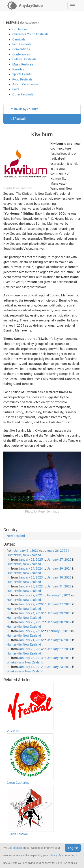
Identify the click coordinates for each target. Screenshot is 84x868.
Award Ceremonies (25, 84)
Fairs (16, 89)
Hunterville (14, 555)
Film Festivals (22, 44)
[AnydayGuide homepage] (25, 6)
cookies (17, 848)
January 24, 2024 (31, 568)
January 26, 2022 (31, 586)
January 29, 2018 (59, 613)
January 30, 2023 (59, 577)
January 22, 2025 (31, 560)
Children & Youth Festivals (30, 34)
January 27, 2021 (31, 595)
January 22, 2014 (31, 649)
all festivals (18, 119)
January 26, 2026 (55, 551)
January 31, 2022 (59, 586)
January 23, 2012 (59, 667)
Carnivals (19, 39)
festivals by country (24, 109)
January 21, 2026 (26, 551)
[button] (72, 6)
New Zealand (16, 536)
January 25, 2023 (31, 577)
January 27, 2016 (31, 631)
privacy (53, 855)
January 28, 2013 (59, 658)
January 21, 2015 (31, 640)
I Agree (73, 848)
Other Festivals (23, 94)
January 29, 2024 (59, 568)
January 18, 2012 (31, 667)
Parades (18, 69)
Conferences (21, 54)
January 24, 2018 (31, 613)
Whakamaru (15, 662)
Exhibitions (20, 29)
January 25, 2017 (31, 622)
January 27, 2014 (59, 649)
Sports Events (22, 74)
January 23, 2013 (31, 658)
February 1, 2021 (59, 595)
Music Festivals (23, 64)
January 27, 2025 (59, 560)
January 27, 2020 (59, 604)
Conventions (21, 49)
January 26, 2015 (59, 640)
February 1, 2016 (59, 631)
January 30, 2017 (59, 622)
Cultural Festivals (24, 59)
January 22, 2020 (31, 604)
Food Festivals (22, 79)
